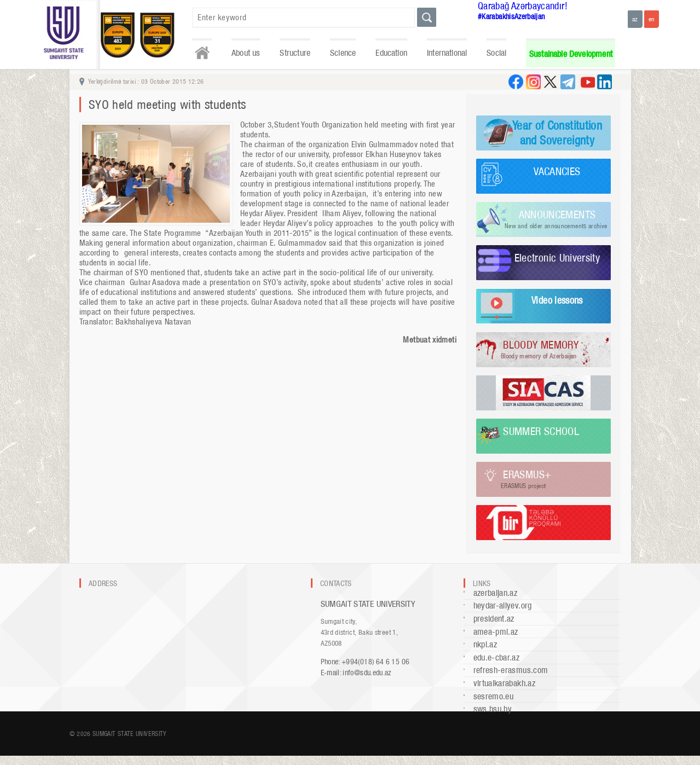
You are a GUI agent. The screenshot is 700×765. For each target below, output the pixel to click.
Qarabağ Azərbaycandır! (523, 6)
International (447, 53)
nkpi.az (485, 644)
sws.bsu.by (493, 709)
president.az (494, 619)
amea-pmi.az (496, 632)
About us (246, 53)
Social (496, 53)
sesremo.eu (494, 696)
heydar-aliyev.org (503, 605)
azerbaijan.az (496, 593)
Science (343, 53)
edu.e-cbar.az (497, 657)
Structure (295, 53)
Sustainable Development (571, 54)
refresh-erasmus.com (511, 670)
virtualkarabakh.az (504, 683)
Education (391, 53)
